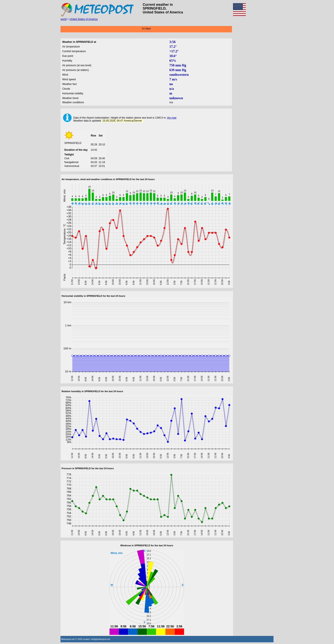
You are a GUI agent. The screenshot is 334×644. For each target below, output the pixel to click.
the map (172, 118)
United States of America (83, 19)
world (64, 19)
